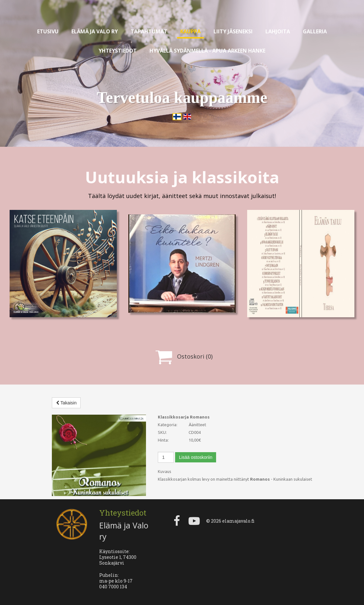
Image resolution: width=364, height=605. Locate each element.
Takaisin (66, 403)
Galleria (315, 31)
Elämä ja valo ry (95, 31)
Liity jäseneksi (233, 31)
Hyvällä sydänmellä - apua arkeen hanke (207, 51)
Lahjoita (278, 31)
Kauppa (190, 31)
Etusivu (48, 31)
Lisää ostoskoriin (196, 457)
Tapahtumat (149, 31)
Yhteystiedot (118, 51)
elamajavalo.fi (238, 521)
